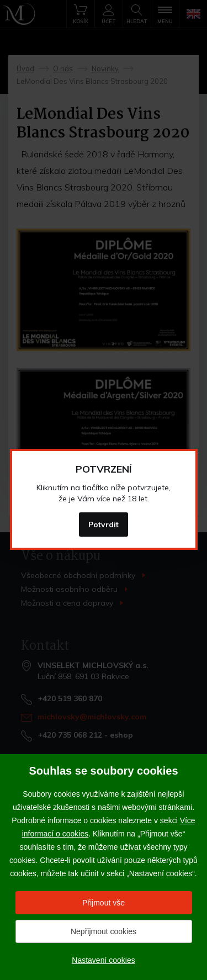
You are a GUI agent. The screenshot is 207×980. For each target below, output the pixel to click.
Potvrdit (104, 525)
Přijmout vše (104, 903)
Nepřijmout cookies (104, 931)
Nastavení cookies (103, 960)
